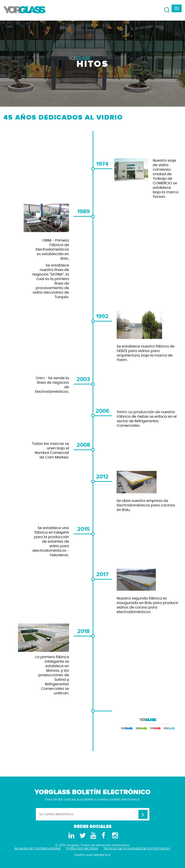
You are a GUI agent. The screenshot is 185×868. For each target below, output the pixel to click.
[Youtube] (93, 836)
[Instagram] (114, 836)
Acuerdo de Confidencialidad (38, 849)
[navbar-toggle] (177, 8)
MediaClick (102, 855)
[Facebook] (104, 836)
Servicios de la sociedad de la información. (137, 849)
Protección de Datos (82, 849)
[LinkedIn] (71, 836)
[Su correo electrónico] (93, 814)
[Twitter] (82, 836)
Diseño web (84, 855)
